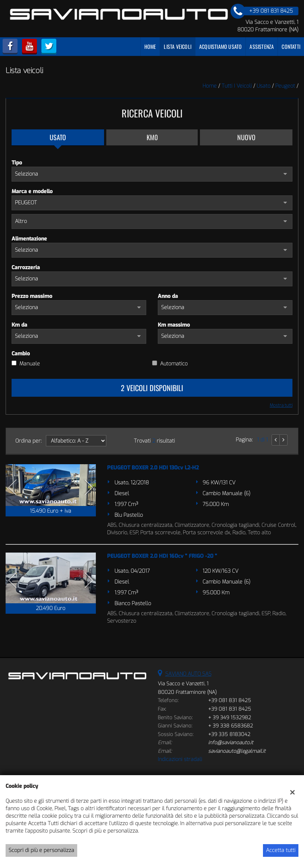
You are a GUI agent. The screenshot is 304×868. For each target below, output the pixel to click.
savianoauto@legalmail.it (237, 751)
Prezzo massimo (32, 296)
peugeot (285, 86)
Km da (19, 325)
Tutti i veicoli (237, 86)
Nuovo (246, 137)
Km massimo (174, 325)
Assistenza (262, 46)
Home (150, 46)
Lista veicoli (178, 46)
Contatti (291, 46)
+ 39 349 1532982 (230, 718)
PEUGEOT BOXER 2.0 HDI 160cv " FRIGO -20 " (162, 556)
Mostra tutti (281, 405)
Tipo (17, 163)
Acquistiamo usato (220, 46)
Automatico (174, 364)
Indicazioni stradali (180, 759)
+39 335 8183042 (229, 734)
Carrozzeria (26, 268)
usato (264, 86)
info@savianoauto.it (231, 743)
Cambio (21, 354)
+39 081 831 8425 (230, 700)
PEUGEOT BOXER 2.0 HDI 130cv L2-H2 (153, 468)
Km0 (152, 137)
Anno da (168, 296)
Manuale (30, 364)
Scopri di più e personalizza (41, 850)
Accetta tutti (281, 850)
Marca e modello (32, 191)
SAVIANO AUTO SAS (188, 674)
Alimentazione (29, 239)
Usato (58, 137)
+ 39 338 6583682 (231, 726)
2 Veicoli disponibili (152, 388)
